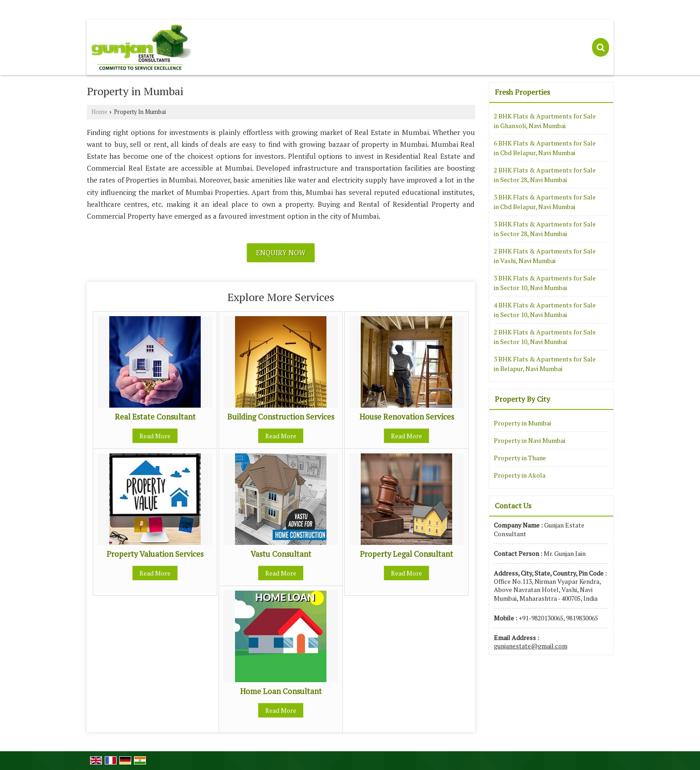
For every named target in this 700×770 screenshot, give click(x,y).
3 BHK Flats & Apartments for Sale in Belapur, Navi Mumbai (545, 364)
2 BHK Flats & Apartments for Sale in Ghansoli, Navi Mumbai (545, 121)
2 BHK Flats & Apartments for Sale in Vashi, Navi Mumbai (545, 256)
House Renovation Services (407, 417)
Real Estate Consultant (155, 417)
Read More (155, 436)
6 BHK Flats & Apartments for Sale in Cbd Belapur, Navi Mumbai (545, 148)
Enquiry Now (281, 253)
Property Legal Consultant (406, 554)
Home (99, 112)
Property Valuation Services (155, 554)
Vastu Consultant (281, 554)
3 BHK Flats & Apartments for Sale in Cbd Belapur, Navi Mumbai (545, 202)
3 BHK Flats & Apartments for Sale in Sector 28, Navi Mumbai (545, 229)
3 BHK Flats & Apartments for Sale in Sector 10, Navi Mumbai (545, 283)
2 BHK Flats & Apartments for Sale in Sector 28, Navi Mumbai (545, 175)
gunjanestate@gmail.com (531, 646)
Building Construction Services (281, 417)
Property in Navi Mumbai (529, 440)
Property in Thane (520, 458)
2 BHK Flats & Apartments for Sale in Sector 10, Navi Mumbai (545, 337)
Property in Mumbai (522, 423)
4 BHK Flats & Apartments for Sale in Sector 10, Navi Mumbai (545, 310)
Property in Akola (520, 475)
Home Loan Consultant (281, 691)
